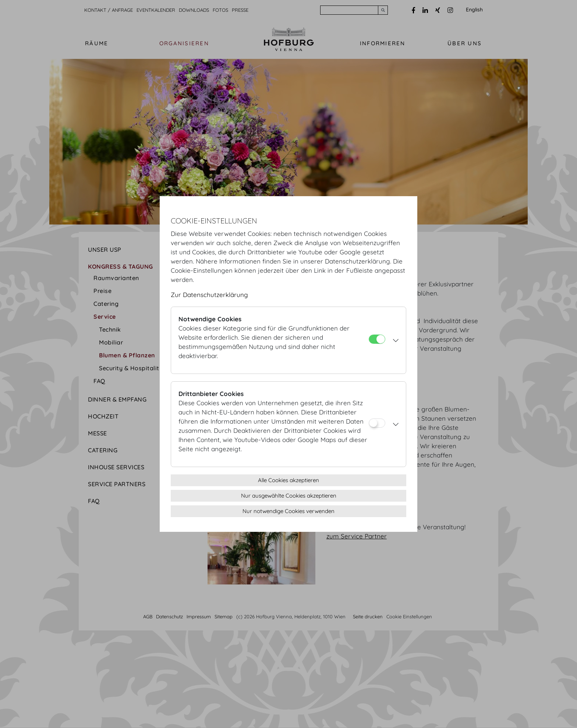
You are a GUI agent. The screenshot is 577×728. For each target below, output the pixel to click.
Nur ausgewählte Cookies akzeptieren (289, 496)
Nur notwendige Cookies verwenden (288, 511)
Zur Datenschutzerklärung (209, 295)
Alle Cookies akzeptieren (288, 480)
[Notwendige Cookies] (377, 339)
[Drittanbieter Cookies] (377, 423)
